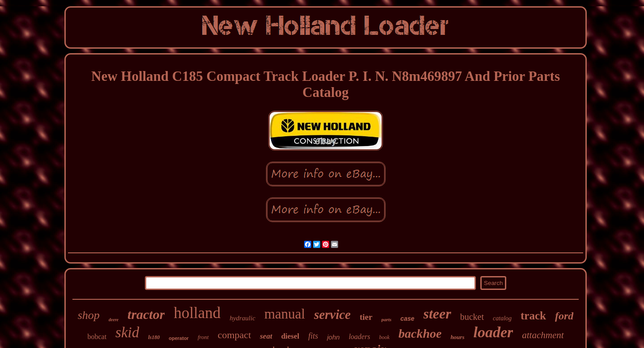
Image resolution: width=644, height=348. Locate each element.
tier (366, 317)
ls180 (154, 337)
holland (197, 313)
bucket (472, 317)
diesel (290, 336)
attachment (543, 335)
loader (493, 332)
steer (437, 314)
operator (179, 338)
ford (564, 316)
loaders (360, 337)
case (407, 319)
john (333, 337)
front (203, 337)
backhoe (420, 333)
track (533, 316)
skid (127, 332)
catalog (502, 318)
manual (285, 314)
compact (235, 335)
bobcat (97, 337)
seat (266, 336)
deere (114, 320)
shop (89, 315)
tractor (146, 314)
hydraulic (242, 318)
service (332, 314)
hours (457, 337)
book (384, 337)
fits (313, 336)
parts (387, 319)
